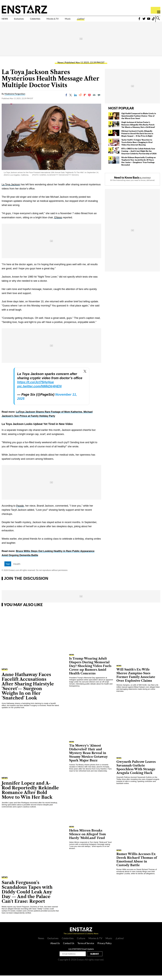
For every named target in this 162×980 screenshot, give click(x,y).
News (60, 67)
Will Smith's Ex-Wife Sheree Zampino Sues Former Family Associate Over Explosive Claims (136, 680)
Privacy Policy (105, 948)
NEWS (7, 20)
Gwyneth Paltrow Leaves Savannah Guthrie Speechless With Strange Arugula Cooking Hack (136, 772)
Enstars (24, 9)
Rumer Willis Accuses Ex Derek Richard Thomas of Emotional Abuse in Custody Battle (137, 864)
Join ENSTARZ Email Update (81, 953)
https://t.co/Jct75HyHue (36, 387)
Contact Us (69, 948)
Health (17, 569)
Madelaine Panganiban (15, 98)
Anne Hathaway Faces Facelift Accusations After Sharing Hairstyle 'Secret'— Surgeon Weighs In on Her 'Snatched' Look (28, 691)
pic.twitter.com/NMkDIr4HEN (39, 391)
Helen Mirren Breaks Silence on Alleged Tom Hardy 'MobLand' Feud (87, 839)
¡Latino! (109, 20)
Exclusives (26, 20)
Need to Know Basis (127, 182)
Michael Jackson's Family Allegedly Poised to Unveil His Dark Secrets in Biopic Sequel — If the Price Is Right (137, 138)
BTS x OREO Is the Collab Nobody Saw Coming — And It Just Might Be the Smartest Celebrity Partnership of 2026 (139, 156)
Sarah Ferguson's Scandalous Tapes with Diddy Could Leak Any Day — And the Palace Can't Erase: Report (27, 896)
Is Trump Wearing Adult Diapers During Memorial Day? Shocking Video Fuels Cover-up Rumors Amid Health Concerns (90, 670)
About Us (55, 948)
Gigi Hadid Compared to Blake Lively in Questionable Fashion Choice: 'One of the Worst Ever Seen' (139, 120)
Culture (81, 943)
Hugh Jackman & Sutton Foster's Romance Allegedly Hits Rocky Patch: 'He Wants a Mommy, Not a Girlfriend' (138, 129)
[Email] (94, 100)
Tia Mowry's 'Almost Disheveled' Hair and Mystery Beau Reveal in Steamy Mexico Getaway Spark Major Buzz (88, 758)
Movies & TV (72, 20)
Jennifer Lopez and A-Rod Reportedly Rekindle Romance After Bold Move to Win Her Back (30, 795)
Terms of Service (86, 948)
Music (93, 20)
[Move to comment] (99, 100)
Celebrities (48, 20)
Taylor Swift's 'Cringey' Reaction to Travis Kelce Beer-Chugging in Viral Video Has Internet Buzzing (137, 147)
